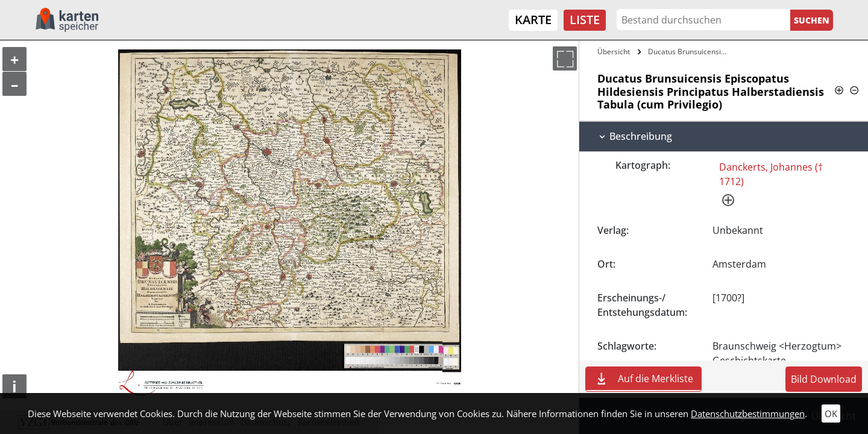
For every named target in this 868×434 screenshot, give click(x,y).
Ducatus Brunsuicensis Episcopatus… (689, 52)
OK (831, 414)
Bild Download (824, 379)
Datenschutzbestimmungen (748, 414)
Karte (533, 20)
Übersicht (614, 52)
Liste (585, 20)
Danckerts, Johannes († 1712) (771, 174)
